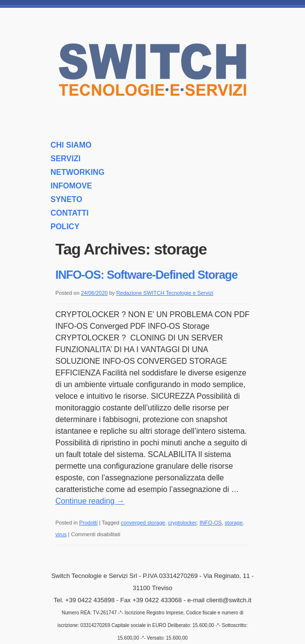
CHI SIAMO (71, 145)
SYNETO (67, 199)
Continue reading (90, 501)
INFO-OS (211, 523)
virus (61, 534)
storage (234, 523)
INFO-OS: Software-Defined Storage (146, 275)
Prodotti (88, 523)
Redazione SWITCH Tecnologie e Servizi (165, 293)
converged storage (143, 523)
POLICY (65, 227)
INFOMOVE (71, 186)
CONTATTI (70, 213)
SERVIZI (66, 159)
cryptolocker (182, 523)
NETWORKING (77, 172)
